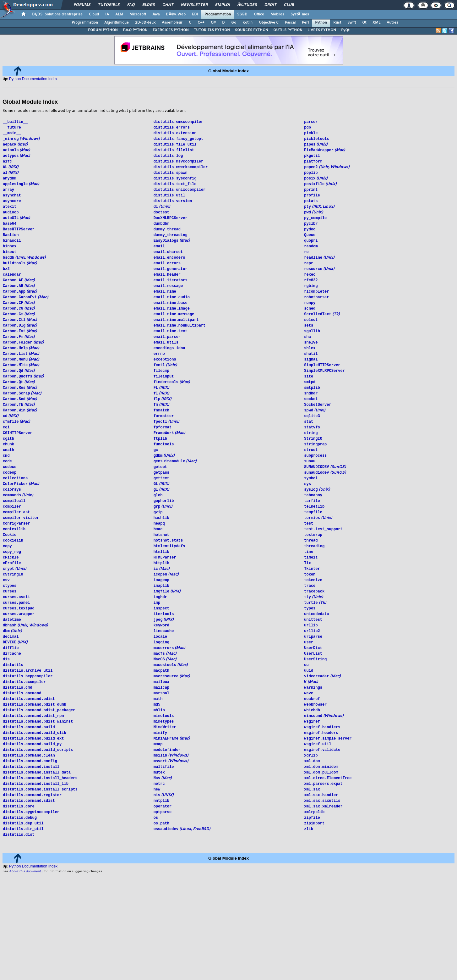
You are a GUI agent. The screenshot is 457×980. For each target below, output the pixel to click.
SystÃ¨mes (300, 14)
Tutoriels (109, 5)
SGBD (242, 14)
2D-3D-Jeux (145, 23)
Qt (364, 23)
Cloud (94, 14)
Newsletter (194, 5)
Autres (392, 23)
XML (376, 23)
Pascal (290, 23)
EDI (195, 14)
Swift (352, 23)
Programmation (218, 14)
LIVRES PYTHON (322, 30)
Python (321, 23)
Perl (305, 23)
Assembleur (172, 23)
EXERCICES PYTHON (171, 30)
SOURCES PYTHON (252, 30)
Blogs (149, 5)
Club (289, 5)
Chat (168, 5)
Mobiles (277, 14)
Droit (270, 5)
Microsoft (138, 14)
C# (213, 23)
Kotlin (248, 23)
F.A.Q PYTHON (135, 30)
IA (107, 14)
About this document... (26, 911)
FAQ (131, 5)
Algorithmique (117, 23)
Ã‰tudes (247, 5)
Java (156, 14)
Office (259, 14)
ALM (119, 14)
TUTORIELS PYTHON (212, 30)
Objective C (269, 23)
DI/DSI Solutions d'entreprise (57, 14)
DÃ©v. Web (176, 14)
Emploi (223, 5)
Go (234, 23)
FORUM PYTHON (103, 30)
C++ (201, 23)
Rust (337, 23)
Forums (82, 5)
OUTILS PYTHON (288, 30)
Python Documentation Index (33, 79)
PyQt (345, 30)
